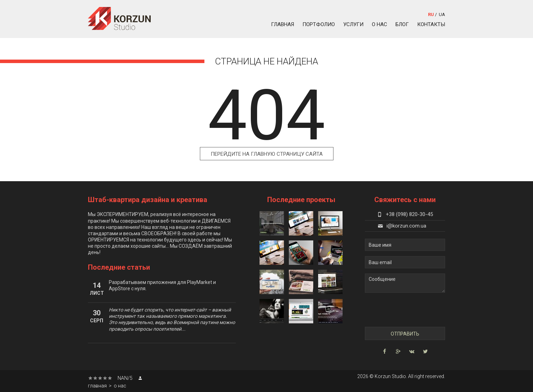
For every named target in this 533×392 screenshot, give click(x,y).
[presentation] (405, 310)
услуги (353, 24)
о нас (380, 24)
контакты (431, 24)
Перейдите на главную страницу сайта (267, 154)
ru (431, 14)
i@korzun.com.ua (402, 226)
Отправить (405, 334)
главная (283, 24)
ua (442, 14)
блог (402, 24)
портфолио (319, 24)
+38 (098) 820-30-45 (405, 214)
